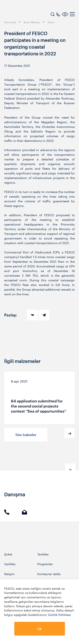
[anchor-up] (70, 469)
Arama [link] (7, 512)
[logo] (31, 15)
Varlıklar (10, 564)
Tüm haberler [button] (26, 435)
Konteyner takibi (49, 574)
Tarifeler (43, 554)
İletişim (9, 574)
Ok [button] (40, 629)
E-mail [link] (24, 512)
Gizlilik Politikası (60, 614)
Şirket (8, 554)
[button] (70, 433)
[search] (52, 14)
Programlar (45, 564)
